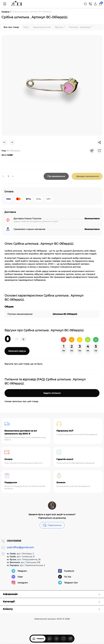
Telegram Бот (68, 583)
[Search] (85, 4)
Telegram (19, 571)
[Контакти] (90, 4)
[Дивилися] (50, 638)
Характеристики (42, 27)
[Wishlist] (99, 151)
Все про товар (11, 27)
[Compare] (92, 151)
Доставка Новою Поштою (27, 219)
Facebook (66, 571)
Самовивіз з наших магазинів (29, 229)
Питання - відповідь (80, 27)
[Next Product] (12, 142)
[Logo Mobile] (17, 4)
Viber (17, 577)
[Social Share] (99, 142)
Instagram (20, 583)
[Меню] (5, 4)
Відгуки (60, 27)
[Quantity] (8, 176)
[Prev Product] (5, 142)
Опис (26, 27)
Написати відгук (17, 351)
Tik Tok (65, 577)
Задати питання (52, 393)
